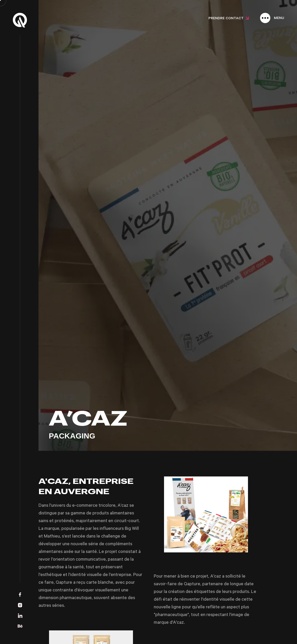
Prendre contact (229, 19)
